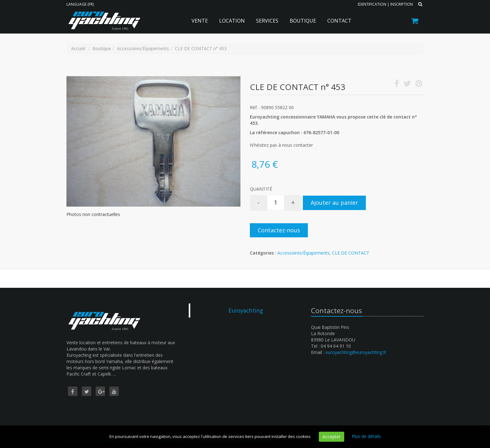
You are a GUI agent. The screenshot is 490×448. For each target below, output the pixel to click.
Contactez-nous (279, 230)
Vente (200, 21)
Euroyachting (246, 310)
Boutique (303, 21)
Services (267, 21)
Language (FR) (80, 4)
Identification (372, 4)
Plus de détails (366, 436)
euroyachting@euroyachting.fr (356, 352)
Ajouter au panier (334, 203)
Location (232, 21)
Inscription (402, 4)
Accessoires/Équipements (303, 253)
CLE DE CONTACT (351, 253)
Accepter (332, 437)
